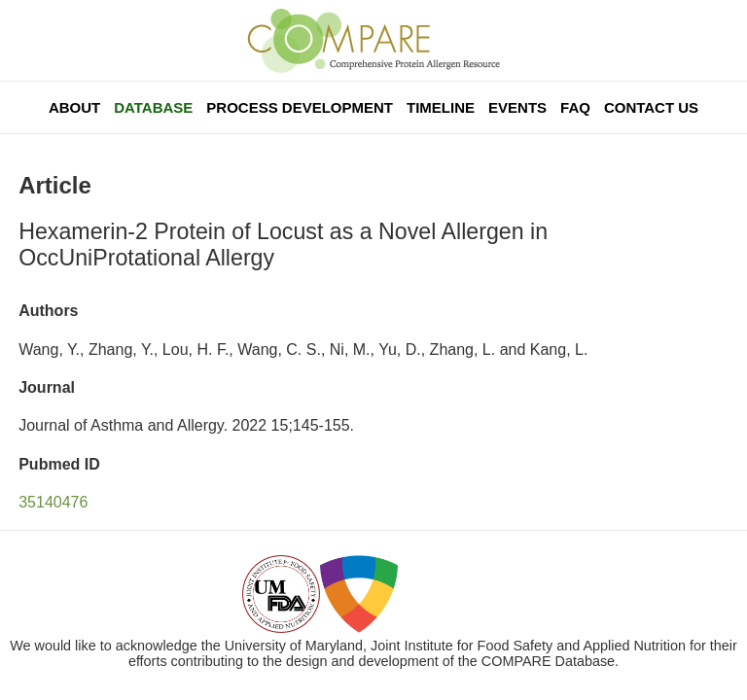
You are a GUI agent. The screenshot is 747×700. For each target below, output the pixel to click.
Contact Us (651, 107)
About (74, 107)
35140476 (53, 502)
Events (517, 107)
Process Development (300, 107)
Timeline (441, 107)
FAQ (575, 107)
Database (153, 107)
